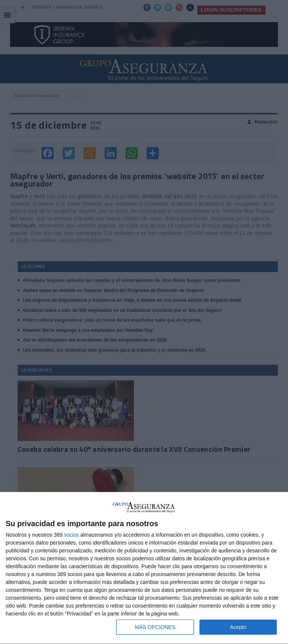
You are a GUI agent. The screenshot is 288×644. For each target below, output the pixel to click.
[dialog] (144, 568)
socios (72, 535)
